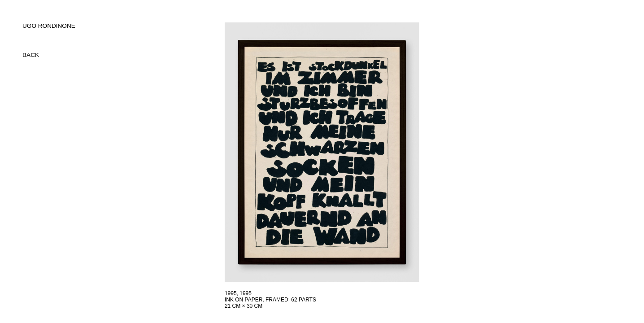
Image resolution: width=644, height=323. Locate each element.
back (31, 55)
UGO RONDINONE (49, 26)
